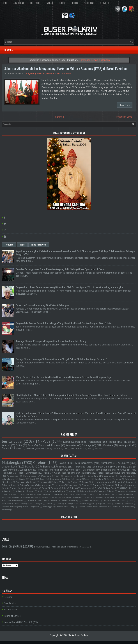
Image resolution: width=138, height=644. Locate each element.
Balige (67, 497)
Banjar (119, 467)
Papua (45, 488)
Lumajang (60, 503)
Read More (125, 105)
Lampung (59, 485)
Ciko (68, 479)
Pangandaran (73, 473)
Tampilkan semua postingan (95, 60)
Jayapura (55, 500)
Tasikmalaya (46, 497)
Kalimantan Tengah (25, 491)
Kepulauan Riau (109, 500)
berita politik (125, 445)
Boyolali (63, 467)
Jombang (75, 500)
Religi (112, 442)
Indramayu (87, 463)
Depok (22, 494)
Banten (68, 476)
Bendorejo (129, 497)
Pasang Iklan (10, 610)
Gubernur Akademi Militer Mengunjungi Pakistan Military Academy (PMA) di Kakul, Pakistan (65, 68)
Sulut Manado (101, 507)
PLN (99, 445)
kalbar (101, 473)
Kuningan (58, 470)
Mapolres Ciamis (104, 503)
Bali (58, 476)
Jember (65, 500)
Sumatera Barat (117, 507)
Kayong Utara (45, 485)
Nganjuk (73, 491)
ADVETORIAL (19, 3)
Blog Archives (39, 245)
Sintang (129, 482)
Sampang (129, 494)
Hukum (128, 442)
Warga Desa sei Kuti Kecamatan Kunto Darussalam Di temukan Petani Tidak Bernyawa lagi (63, 377)
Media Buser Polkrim (78, 635)
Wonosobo (74, 470)
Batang (110, 497)
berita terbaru (72, 547)
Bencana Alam (77, 448)
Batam (23, 485)
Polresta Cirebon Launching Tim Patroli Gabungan (42, 305)
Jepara (78, 479)
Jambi (32, 485)
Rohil (46, 473)
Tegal (20, 473)
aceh (88, 479)
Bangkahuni (78, 497)
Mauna (69, 494)
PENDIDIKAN (89, 3)
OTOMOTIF (105, 3)
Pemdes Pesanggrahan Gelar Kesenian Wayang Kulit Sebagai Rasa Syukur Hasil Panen (60, 269)
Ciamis (22, 479)
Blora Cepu (6, 500)
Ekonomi (56, 445)
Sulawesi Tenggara (30, 497)
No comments (64, 73)
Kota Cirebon (11, 488)
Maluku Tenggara (87, 503)
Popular (9, 245)
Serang (54, 488)
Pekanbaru (131, 473)
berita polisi (12, 441)
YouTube (98, 448)
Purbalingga (12, 476)
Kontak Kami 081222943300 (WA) (21, 622)
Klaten (122, 500)
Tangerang (80, 467)
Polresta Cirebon (70, 482)
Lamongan (38, 503)
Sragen (133, 467)
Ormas (42, 445)
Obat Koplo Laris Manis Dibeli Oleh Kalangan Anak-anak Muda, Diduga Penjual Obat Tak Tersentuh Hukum (71, 395)
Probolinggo (47, 507)
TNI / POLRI (35, 3)
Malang (55, 482)
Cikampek (31, 500)
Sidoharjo (59, 507)
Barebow (99, 497)
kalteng (9, 482)
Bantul (89, 497)
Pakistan (41, 73)
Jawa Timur (43, 500)
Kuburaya (122, 470)
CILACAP (99, 488)
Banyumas (21, 482)
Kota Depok (7, 503)
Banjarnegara (30, 476)
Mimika (118, 503)
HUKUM (62, 3)
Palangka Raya (87, 491)
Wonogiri (12, 470)
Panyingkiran (95, 494)
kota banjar (109, 476)
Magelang (31, 73)
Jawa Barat (111, 488)
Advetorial (44, 448)
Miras (19, 448)
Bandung (28, 470)
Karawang (132, 485)
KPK (65, 448)
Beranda (60, 117)
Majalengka (11, 463)
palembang (6, 510)
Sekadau (15, 497)
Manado (30, 466)
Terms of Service (12, 616)
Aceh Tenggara (114, 479)
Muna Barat (81, 494)
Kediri (40, 491)
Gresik (31, 494)
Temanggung (85, 488)
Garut (32, 479)
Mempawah (73, 485)
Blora (121, 485)
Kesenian (30, 448)
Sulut (72, 488)
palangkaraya (8, 479)
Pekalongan (131, 479)
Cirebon (40, 463)
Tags (22, 245)
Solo (64, 488)
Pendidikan (95, 442)
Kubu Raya (115, 473)
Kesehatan (71, 445)
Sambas (119, 494)
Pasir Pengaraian (32, 507)
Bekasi (85, 482)
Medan (35, 488)
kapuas (58, 497)
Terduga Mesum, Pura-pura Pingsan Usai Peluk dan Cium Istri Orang (51, 341)
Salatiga (108, 494)
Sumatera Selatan (106, 491)
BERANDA (9, 50)
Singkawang (126, 476)
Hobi (89, 448)
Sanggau (97, 485)
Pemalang (34, 473)
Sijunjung (70, 507)
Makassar (58, 494)
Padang (85, 485)
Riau (134, 470)
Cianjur (58, 473)
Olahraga (87, 445)
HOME (5, 3)
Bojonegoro (56, 479)
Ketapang (51, 491)
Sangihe (5, 497)
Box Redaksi (10, 603)
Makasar (44, 482)
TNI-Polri (50, 73)
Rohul (80, 476)
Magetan (72, 503)
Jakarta (125, 463)
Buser (31, 445)
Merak (62, 491)
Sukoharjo (106, 470)
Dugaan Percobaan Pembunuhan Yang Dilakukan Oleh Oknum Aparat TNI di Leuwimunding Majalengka (69, 287)
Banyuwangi (123, 491)
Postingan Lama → (126, 117)
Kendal (33, 482)
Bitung (47, 466)
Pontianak (43, 470)
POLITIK (74, 3)
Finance (56, 448)
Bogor (42, 479)
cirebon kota (9, 466)
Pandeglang (17, 507)
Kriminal (6, 445)
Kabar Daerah (71, 442)
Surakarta (107, 463)
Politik (19, 445)
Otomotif (6, 448)
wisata (110, 445)
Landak (49, 503)
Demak (89, 473)
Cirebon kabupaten (101, 482)
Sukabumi (110, 485)
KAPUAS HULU (126, 488)
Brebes (13, 494)
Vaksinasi (86, 547)
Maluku (24, 488)
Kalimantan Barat (101, 467)
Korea (131, 500)
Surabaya (99, 479)
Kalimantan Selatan (90, 500)
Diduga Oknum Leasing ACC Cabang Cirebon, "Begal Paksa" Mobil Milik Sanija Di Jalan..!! (62, 359)
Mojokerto (129, 503)
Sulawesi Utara (9, 485)
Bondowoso (19, 500)
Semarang (90, 470)
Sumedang (93, 476)
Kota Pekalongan (22, 503)
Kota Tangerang (44, 494)
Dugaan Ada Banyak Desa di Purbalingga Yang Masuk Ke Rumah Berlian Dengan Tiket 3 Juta (63, 323)
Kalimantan (7, 491)
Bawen (119, 497)
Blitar (9, 473)
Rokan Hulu (66, 463)
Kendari (118, 482)
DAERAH (49, 3)
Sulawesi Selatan (85, 507)
